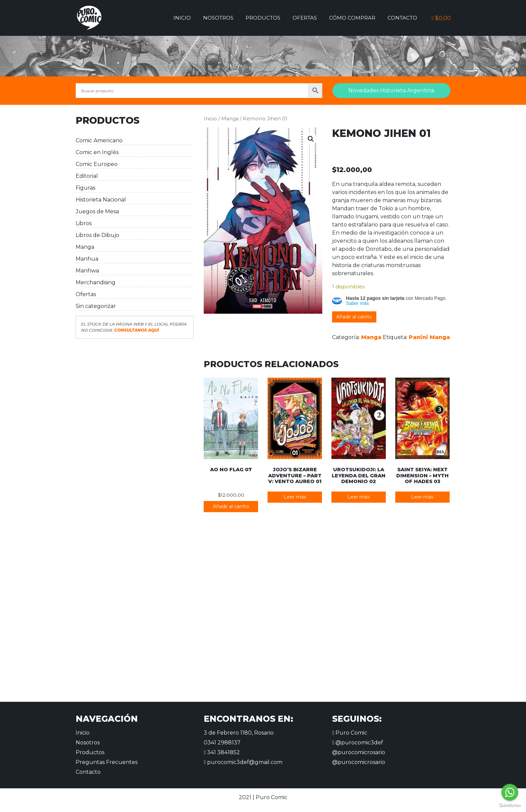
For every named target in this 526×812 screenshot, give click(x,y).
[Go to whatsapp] (510, 792)
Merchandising (96, 282)
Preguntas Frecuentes (107, 762)
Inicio (182, 18)
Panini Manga (429, 337)
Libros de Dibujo (97, 235)
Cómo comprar (352, 18)
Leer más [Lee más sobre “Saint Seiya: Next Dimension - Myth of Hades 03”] (422, 497)
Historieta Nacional (101, 200)
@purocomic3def (358, 743)
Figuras (85, 188)
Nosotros (218, 18)
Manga (85, 247)
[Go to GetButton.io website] (510, 805)
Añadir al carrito (354, 317)
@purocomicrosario (359, 752)
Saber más (357, 303)
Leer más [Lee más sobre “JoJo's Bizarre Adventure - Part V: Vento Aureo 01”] (295, 497)
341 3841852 (222, 752)
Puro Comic (350, 733)
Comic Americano (99, 140)
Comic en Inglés (97, 152)
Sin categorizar (96, 306)
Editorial (87, 176)
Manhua (87, 259)
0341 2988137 (222, 743)
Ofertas (305, 18)
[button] (311, 139)
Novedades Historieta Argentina (391, 90)
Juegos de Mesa (97, 211)
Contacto (402, 18)
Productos (263, 18)
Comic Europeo (97, 164)
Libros (84, 223)
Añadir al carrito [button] (231, 506)
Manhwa (87, 271)
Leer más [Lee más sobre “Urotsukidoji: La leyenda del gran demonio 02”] (358, 497)
